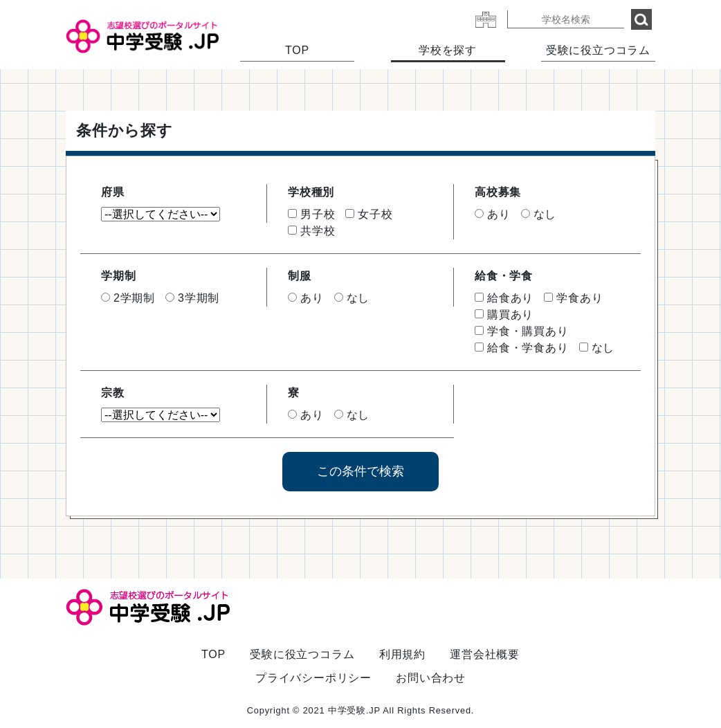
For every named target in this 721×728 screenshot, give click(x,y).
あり (493, 214)
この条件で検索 (360, 471)
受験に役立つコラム (598, 50)
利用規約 (402, 654)
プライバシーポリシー (313, 678)
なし (539, 214)
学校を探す (448, 50)
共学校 (311, 231)
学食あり (573, 298)
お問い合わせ (431, 678)
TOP (297, 50)
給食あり (504, 298)
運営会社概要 (485, 654)
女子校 (369, 214)
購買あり (504, 315)
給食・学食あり (522, 348)
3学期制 (192, 298)
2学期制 (128, 298)
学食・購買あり (522, 331)
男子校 (311, 214)
